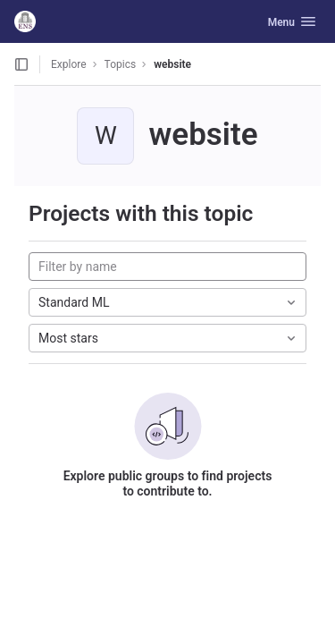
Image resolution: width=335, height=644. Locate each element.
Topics (121, 64)
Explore (69, 64)
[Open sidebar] (21, 64)
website (172, 64)
